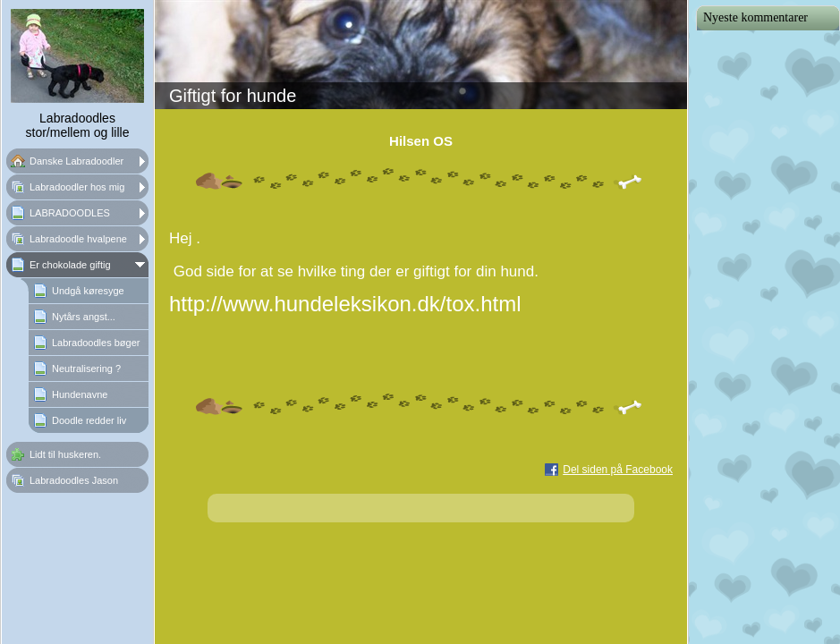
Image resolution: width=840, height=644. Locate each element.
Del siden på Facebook (618, 470)
